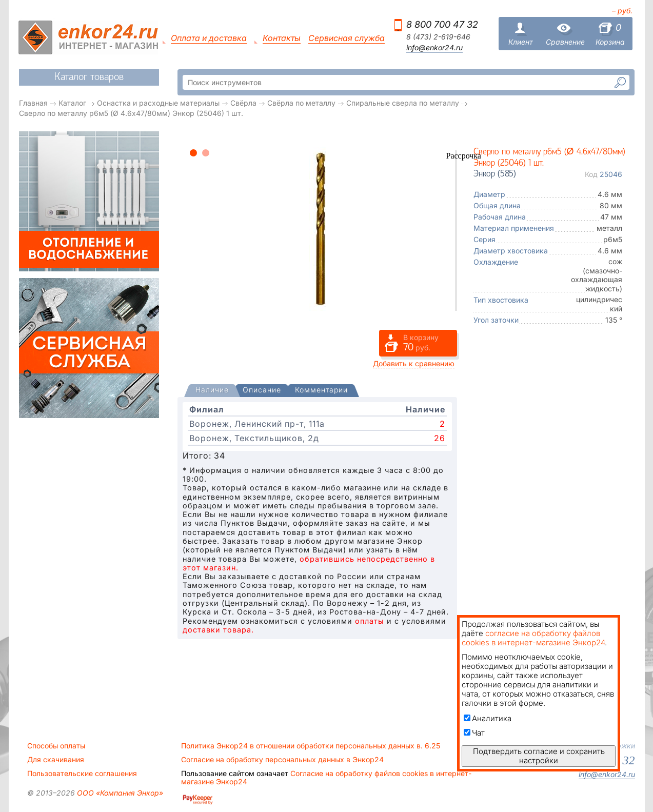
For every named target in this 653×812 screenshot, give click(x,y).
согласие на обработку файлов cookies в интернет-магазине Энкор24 (533, 638)
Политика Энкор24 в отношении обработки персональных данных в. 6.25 (311, 746)
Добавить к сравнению (414, 363)
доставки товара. (218, 630)
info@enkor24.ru (434, 48)
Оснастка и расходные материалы (158, 103)
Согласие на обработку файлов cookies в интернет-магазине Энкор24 (326, 778)
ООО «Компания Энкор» (119, 793)
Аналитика (488, 718)
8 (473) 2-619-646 (438, 37)
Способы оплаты (56, 746)
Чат (474, 733)
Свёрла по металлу (301, 103)
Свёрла (243, 103)
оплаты (370, 621)
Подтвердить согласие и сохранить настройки (539, 756)
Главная (33, 103)
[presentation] (212, 391)
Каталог (72, 103)
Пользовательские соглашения (82, 774)
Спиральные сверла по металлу (403, 103)
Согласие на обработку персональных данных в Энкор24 (282, 760)
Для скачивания (56, 760)
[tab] (212, 391)
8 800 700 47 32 (442, 24)
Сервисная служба (347, 38)
